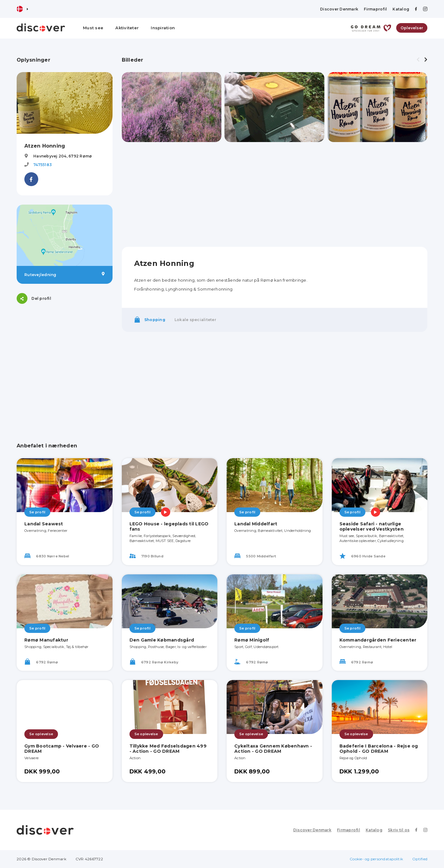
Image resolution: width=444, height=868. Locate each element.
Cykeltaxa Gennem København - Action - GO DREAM (273, 749)
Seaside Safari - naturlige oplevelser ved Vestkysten (372, 526)
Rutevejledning (65, 275)
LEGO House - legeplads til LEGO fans (169, 526)
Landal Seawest (44, 524)
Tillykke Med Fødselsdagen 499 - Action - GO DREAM (168, 749)
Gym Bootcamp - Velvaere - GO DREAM (62, 749)
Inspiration (163, 28)
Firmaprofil (375, 9)
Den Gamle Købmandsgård (162, 640)
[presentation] (418, 60)
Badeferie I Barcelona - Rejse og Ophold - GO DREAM (379, 749)
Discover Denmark (339, 9)
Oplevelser (412, 28)
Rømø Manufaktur (46, 640)
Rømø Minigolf (252, 640)
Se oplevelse (41, 734)
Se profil (37, 512)
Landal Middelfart (256, 524)
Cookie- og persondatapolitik (376, 859)
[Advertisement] (65, 352)
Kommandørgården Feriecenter (378, 640)
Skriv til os (399, 830)
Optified (420, 859)
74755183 (43, 165)
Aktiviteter (127, 28)
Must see (93, 28)
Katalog (401, 9)
